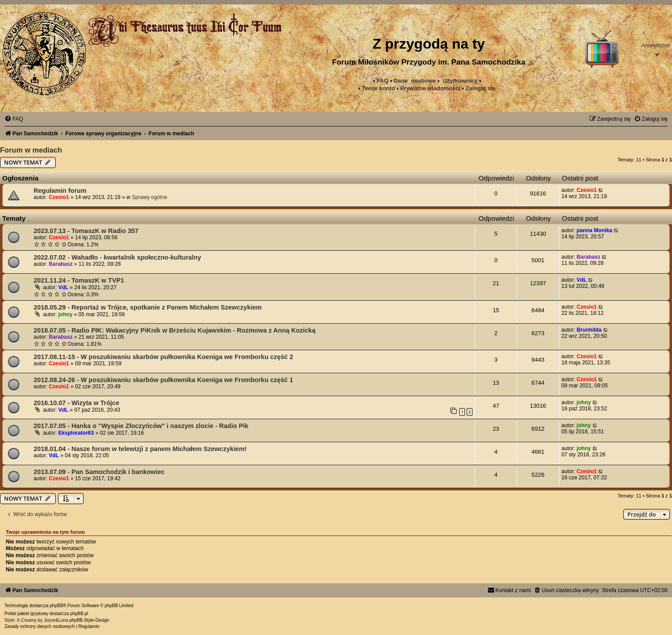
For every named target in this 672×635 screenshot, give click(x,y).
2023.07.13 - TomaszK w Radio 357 (86, 231)
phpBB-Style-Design (89, 620)
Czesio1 (59, 197)
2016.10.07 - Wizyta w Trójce (77, 403)
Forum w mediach (31, 150)
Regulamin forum (60, 191)
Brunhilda (589, 330)
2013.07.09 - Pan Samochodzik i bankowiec (99, 472)
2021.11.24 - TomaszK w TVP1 (79, 280)
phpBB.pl (79, 614)
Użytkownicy (460, 81)
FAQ (382, 81)
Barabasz (61, 264)
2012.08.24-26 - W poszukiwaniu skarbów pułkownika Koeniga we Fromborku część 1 (163, 380)
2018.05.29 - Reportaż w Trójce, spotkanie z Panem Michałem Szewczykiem (148, 307)
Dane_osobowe (415, 81)
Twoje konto (378, 88)
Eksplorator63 (76, 433)
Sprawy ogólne (150, 197)
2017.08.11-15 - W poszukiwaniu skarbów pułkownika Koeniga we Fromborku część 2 (163, 357)
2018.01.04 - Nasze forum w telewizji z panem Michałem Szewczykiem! (140, 449)
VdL (63, 287)
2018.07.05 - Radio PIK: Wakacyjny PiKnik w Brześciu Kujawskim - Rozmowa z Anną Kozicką (175, 330)
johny (65, 314)
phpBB (56, 606)
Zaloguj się (480, 88)
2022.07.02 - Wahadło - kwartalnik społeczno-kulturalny (117, 257)
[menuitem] (430, 88)
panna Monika (594, 230)
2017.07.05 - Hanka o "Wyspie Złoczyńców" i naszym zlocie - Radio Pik (141, 426)
